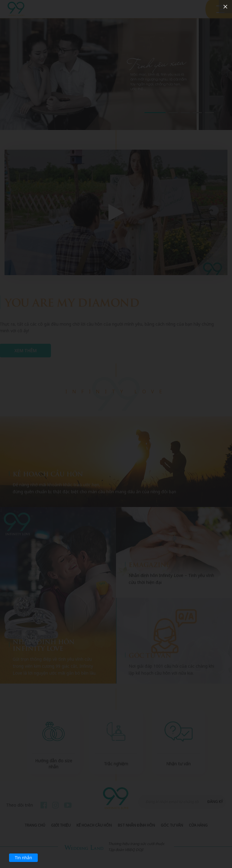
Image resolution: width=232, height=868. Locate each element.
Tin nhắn (23, 858)
